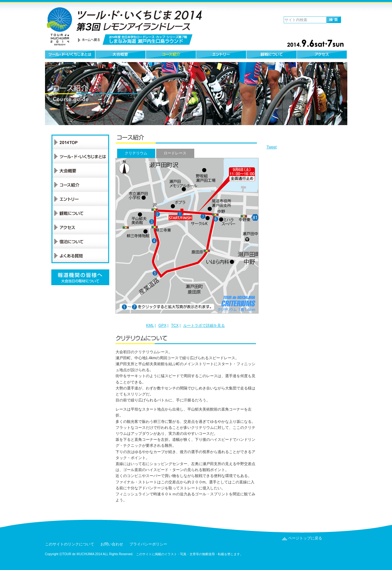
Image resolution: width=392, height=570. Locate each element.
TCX (175, 325)
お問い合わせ (112, 544)
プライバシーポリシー (148, 544)
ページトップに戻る (305, 538)
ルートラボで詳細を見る (204, 325)
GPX (162, 325)
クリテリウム (136, 153)
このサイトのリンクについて (70, 544)
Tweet (272, 147)
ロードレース (175, 153)
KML (150, 325)
